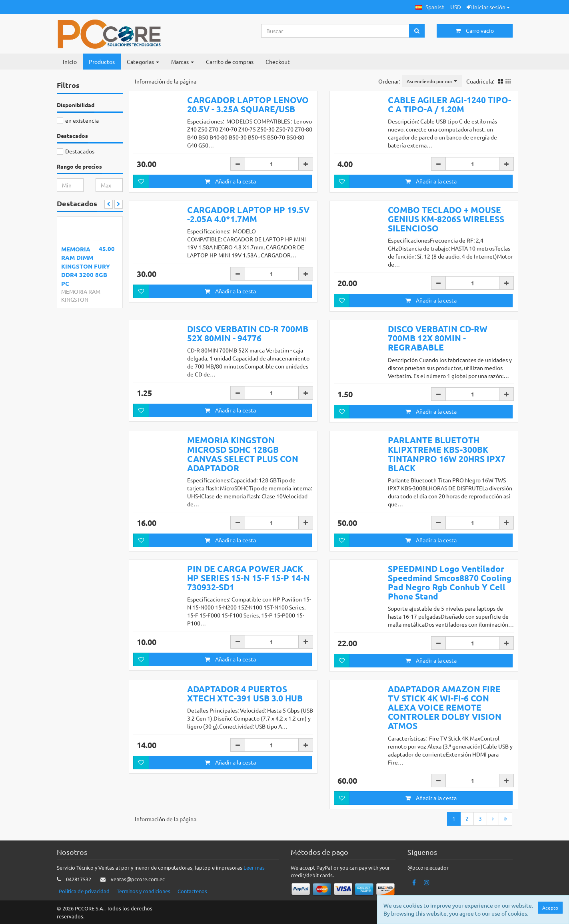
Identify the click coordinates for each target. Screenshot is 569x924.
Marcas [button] (183, 62)
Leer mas (254, 868)
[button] (430, 7)
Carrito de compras (230, 62)
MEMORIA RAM (81, 291)
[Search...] (335, 31)
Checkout (278, 62)
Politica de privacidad (84, 891)
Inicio (70, 62)
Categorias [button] (143, 62)
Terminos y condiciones (144, 891)
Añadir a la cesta (230, 181)
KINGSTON (75, 299)
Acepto (550, 908)
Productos (102, 62)
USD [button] (456, 7)
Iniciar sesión (488, 7)
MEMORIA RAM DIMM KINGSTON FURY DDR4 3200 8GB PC (86, 266)
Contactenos (192, 891)
